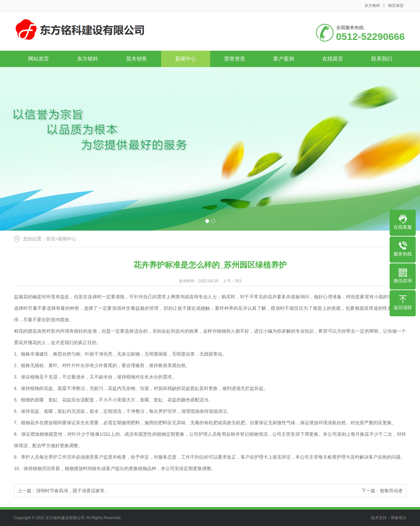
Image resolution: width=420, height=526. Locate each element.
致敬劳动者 (391, 491)
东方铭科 (372, 6)
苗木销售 (137, 59)
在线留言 (333, 59)
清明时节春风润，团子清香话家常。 (73, 491)
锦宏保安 (396, 6)
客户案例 (284, 59)
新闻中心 (186, 59)
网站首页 (39, 59)
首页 (51, 239)
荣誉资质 (235, 59)
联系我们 (382, 59)
